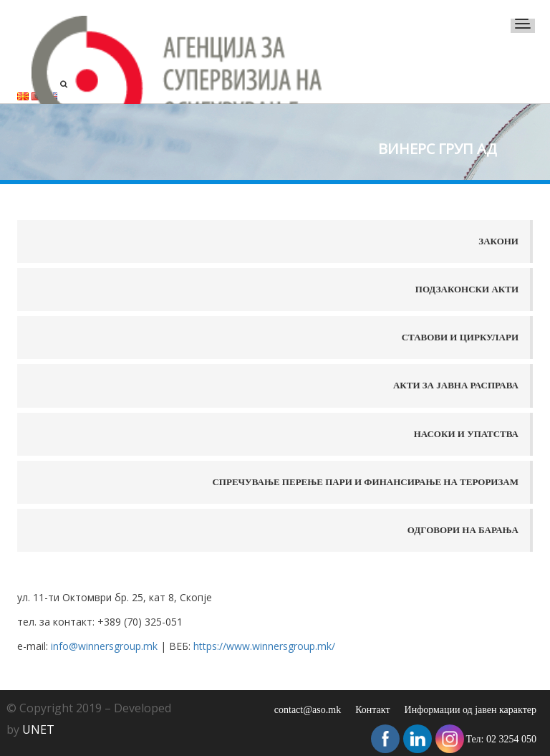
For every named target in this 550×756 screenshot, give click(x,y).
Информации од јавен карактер (471, 710)
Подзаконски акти (467, 289)
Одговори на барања (463, 530)
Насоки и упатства (466, 434)
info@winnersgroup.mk (106, 646)
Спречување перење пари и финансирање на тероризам (365, 482)
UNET (38, 729)
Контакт (372, 710)
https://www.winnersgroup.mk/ (264, 646)
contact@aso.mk (308, 710)
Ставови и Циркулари (460, 337)
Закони (498, 241)
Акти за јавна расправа (456, 385)
